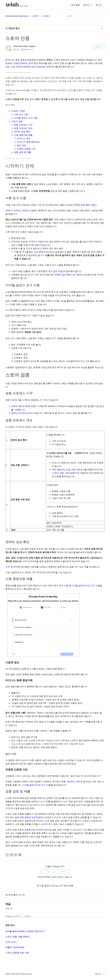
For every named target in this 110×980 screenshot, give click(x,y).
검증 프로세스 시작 (23, 125)
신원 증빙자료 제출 (23, 135)
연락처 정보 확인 (22, 132)
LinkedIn (16, 855)
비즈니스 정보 (24, 138)
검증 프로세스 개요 (23, 128)
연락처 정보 (48, 248)
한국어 (87, 5)
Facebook (7, 855)
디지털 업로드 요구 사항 (26, 118)
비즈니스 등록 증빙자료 (28, 142)
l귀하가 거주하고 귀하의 (17, 210)
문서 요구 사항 (61, 586)
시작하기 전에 (18, 111)
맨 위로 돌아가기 (15, 895)
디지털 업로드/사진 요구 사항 (86, 586)
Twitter (12, 855)
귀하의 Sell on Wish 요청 (23, 406)
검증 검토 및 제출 (22, 152)
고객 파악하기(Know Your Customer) (28, 67)
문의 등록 (75, 5)
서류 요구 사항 (21, 114)
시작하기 (35, 16)
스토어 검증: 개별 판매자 (17, 937)
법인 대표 (21, 145)
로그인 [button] (99, 5)
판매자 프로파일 (32, 817)
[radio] (47, 872)
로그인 (22, 916)
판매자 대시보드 (19, 413)
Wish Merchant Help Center (17, 16)
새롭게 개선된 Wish (15, 947)
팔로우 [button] (99, 47)
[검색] (83, 16)
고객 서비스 (11, 942)
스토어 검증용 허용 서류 (17, 953)
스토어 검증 (17, 121)
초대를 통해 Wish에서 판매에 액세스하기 (25, 931)
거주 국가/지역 (12, 567)
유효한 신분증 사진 (26, 149)
